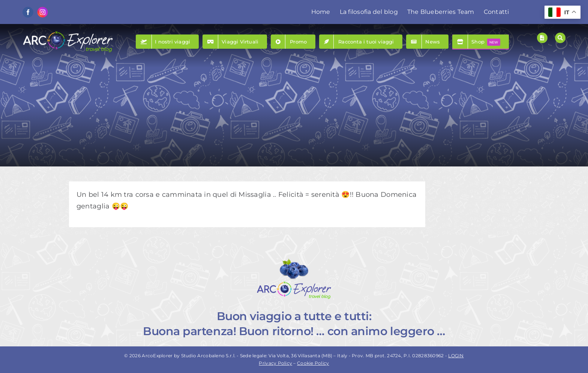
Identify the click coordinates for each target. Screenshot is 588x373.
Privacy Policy (275, 363)
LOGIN (456, 356)
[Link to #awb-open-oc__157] (560, 38)
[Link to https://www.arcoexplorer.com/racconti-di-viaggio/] (542, 38)
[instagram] (43, 12)
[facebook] (28, 12)
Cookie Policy (313, 363)
